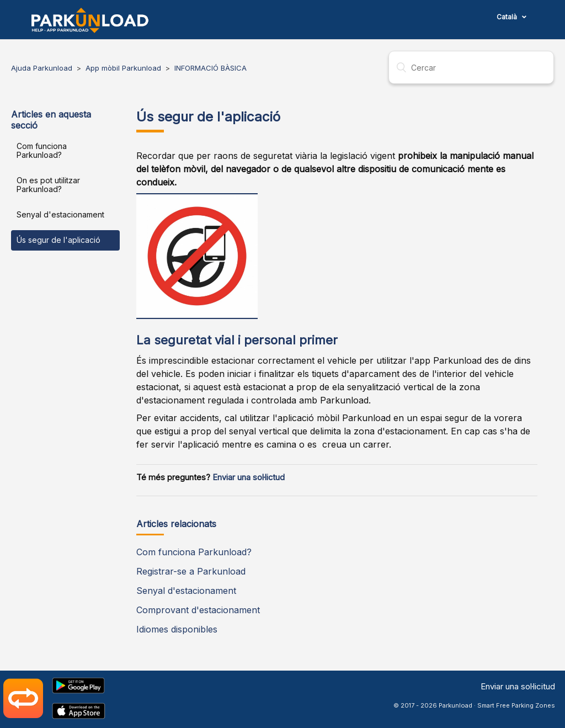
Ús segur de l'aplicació (58, 240)
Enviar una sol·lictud (249, 477)
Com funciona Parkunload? (42, 150)
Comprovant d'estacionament (198, 610)
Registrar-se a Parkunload (191, 571)
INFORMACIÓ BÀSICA (210, 68)
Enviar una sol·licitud (518, 686)
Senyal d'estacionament (60, 214)
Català (508, 17)
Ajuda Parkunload (42, 68)
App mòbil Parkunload (123, 68)
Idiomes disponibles (177, 629)
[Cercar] (471, 67)
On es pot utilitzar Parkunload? (48, 185)
